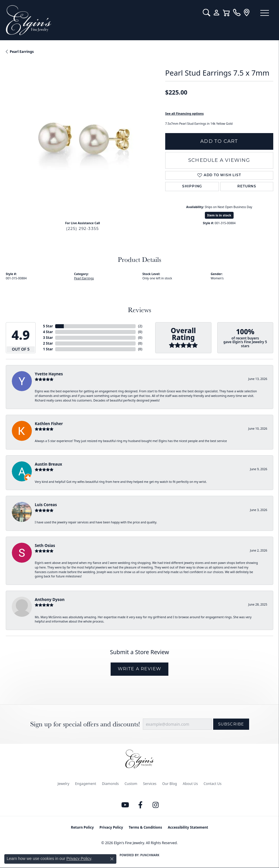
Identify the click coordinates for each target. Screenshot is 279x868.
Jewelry (63, 784)
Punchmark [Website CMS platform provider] (150, 855)
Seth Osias (45, 545)
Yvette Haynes (49, 374)
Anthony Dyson (50, 599)
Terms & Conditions (145, 827)
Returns (247, 187)
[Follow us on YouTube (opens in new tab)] (125, 805)
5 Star (48, 326)
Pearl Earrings (22, 52)
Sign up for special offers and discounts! (85, 724)
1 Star (48, 349)
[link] (237, 13)
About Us (190, 784)
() (140, 326)
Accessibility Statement (188, 827)
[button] (206, 13)
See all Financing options (184, 113)
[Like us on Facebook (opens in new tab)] (140, 805)
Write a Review (140, 669)
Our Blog (169, 784)
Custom (131, 784)
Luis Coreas (46, 505)
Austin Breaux (48, 464)
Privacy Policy (111, 827)
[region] (83, 140)
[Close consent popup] (112, 859)
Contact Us (213, 784)
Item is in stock (219, 215)
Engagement (86, 784)
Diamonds (110, 784)
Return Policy (82, 827)
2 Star (48, 343)
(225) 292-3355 (82, 228)
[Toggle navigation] (265, 13)
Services (150, 784)
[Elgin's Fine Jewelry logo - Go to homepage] (101, 20)
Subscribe (231, 724)
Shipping (192, 187)
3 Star (48, 338)
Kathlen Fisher (49, 424)
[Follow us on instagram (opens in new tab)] (155, 805)
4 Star (48, 332)
